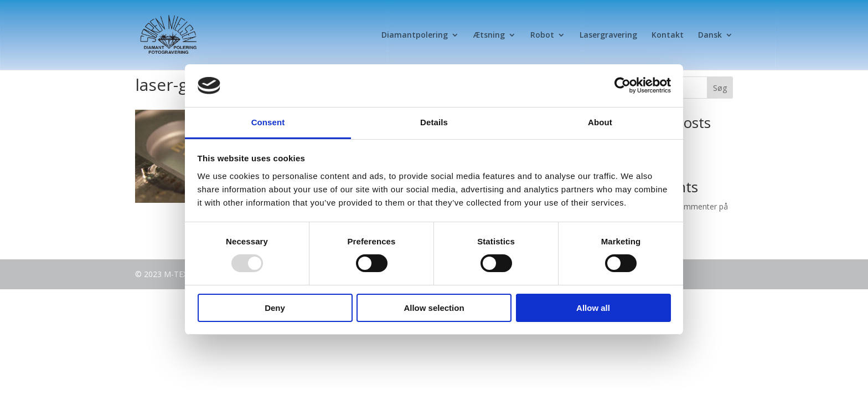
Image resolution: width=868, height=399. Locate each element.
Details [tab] (434, 122)
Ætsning (489, 35)
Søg (720, 88)
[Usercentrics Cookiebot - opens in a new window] (622, 85)
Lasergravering (608, 35)
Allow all (593, 308)
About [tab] (600, 122)
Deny (275, 308)
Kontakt (668, 35)
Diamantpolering (415, 35)
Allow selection (434, 308)
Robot (542, 35)
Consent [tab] (268, 122)
